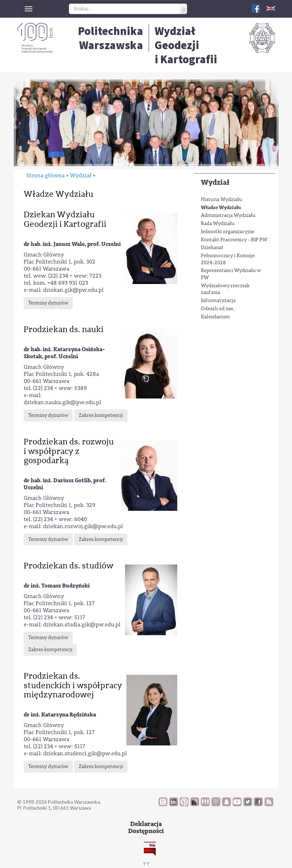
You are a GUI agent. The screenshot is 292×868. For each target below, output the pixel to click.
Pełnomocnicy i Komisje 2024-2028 (228, 259)
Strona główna (46, 176)
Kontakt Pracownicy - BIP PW (234, 240)
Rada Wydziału (218, 224)
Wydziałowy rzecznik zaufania (225, 289)
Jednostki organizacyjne (228, 232)
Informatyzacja (218, 301)
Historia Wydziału (221, 200)
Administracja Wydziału (228, 215)
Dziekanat (212, 248)
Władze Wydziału (221, 208)
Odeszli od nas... (219, 309)
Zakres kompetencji (101, 415)
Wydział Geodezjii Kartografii (186, 45)
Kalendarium (215, 317)
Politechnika (111, 38)
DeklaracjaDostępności (146, 828)
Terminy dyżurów (48, 303)
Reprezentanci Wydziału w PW (231, 274)
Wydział (215, 182)
